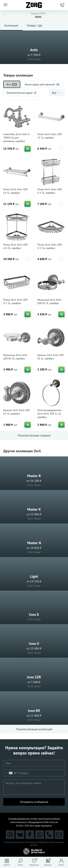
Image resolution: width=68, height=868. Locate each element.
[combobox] (10, 773)
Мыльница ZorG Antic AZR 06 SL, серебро (15, 357)
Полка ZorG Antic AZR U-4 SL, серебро (15, 246)
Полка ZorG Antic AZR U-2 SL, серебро (50, 246)
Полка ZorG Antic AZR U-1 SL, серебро (15, 301)
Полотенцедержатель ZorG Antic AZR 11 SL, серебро (50, 414)
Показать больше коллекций (34, 729)
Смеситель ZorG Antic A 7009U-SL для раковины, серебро (16, 138)
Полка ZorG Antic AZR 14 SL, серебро (15, 191)
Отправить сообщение (34, 802)
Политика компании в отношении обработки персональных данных (34, 844)
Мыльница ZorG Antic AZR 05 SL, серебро (49, 301)
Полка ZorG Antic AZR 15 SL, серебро (50, 136)
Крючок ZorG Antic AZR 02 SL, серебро (51, 357)
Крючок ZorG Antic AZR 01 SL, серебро (16, 412)
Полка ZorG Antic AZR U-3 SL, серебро (50, 191)
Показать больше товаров (34, 435)
